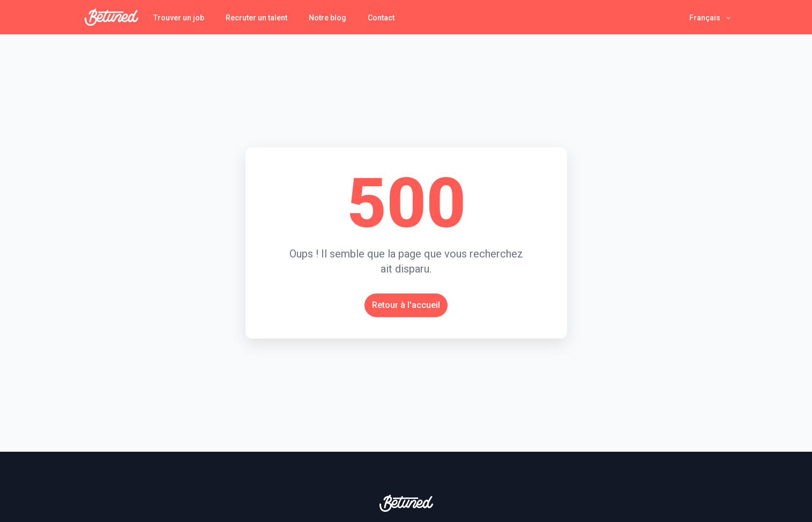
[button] (711, 17)
